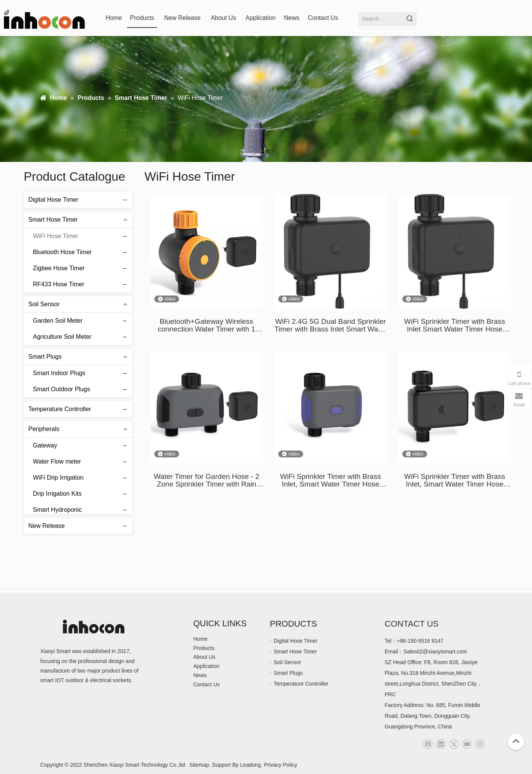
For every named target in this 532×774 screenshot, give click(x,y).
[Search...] (381, 19)
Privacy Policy (280, 765)
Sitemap (199, 765)
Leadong (250, 765)
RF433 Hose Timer (59, 284)
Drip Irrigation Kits (57, 494)
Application (206, 666)
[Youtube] (467, 744)
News (200, 675)
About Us (204, 657)
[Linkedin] (441, 744)
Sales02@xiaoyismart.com (435, 652)
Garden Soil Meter (58, 321)
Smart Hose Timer (53, 220)
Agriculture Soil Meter (62, 337)
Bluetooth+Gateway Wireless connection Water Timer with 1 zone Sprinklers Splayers (206, 325)
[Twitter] (454, 744)
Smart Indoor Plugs (59, 373)
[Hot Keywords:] (410, 19)
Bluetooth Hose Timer (62, 252)
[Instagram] (480, 744)
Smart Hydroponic (57, 510)
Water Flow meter (57, 461)
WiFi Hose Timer (55, 236)
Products (204, 648)
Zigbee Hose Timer (59, 268)
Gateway (45, 445)
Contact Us (206, 684)
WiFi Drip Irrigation (58, 478)
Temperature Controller (60, 409)
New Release (47, 526)
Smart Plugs (45, 357)
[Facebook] (428, 744)
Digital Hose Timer (53, 200)
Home (200, 639)
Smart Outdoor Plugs (61, 389)
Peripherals (44, 429)
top (516, 741)
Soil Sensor (44, 304)
